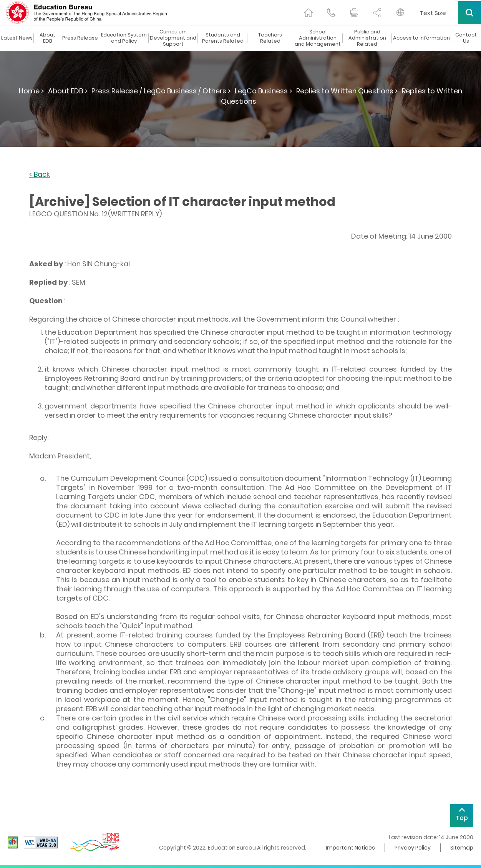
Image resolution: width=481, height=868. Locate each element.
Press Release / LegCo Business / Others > (161, 91)
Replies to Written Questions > (347, 91)
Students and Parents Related (223, 38)
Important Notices (350, 848)
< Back (40, 175)
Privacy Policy (413, 848)
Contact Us (466, 38)
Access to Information (421, 38)
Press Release (80, 38)
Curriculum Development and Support (173, 38)
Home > (32, 91)
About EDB (47, 38)
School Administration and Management (318, 38)
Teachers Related (270, 38)
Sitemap (462, 848)
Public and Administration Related (367, 38)
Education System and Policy (124, 38)
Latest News (17, 38)
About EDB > (68, 91)
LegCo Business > (264, 91)
